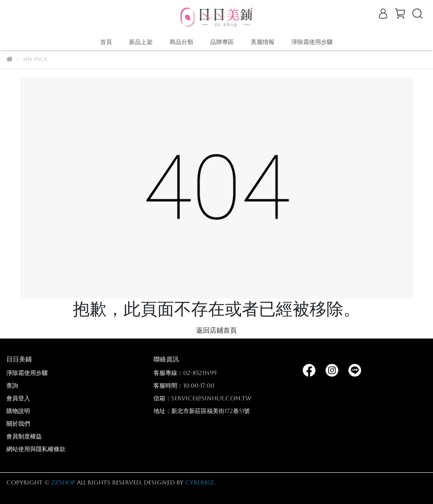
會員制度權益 (24, 436)
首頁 (106, 42)
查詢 (12, 386)
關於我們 (18, 424)
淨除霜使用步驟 (312, 42)
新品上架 (141, 42)
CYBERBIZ (200, 482)
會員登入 (18, 398)
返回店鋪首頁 (216, 330)
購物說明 (18, 411)
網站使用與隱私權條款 (36, 449)
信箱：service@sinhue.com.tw (203, 398)
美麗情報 (263, 42)
